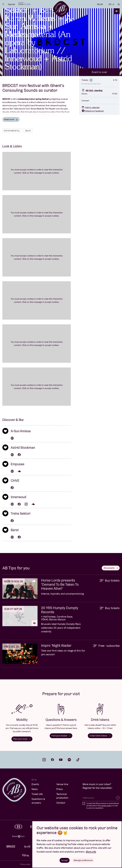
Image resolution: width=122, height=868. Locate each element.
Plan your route (22, 739)
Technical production (62, 796)
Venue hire (62, 784)
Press (60, 789)
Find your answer (61, 736)
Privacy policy (25, 864)
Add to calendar (91, 107)
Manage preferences (83, 860)
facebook (52, 760)
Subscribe (118, 798)
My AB (100, 4)
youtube (61, 760)
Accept (65, 860)
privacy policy (106, 806)
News (35, 789)
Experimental (12, 131)
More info (91, 852)
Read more (11, 119)
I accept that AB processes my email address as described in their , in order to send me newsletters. (103, 806)
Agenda (11, 4)
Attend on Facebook (93, 111)
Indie (28, 131)
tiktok (78, 760)
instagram (44, 760)
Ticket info (37, 794)
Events (35, 784)
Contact (61, 803)
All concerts (111, 568)
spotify (69, 760)
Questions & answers (38, 801)
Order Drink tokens (100, 736)
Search (119, 4)
